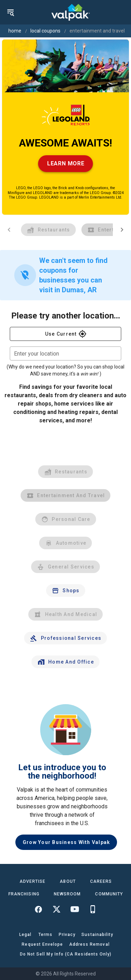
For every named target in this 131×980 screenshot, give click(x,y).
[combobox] (65, 353)
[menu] (10, 12)
